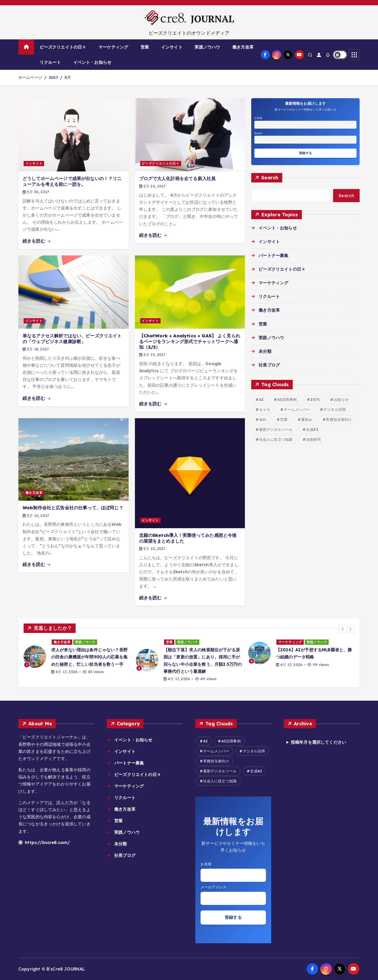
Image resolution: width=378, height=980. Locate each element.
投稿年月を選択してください (318, 742)
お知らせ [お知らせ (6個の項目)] (341, 400)
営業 (145, 47)
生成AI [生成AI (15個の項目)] (312, 429)
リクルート (50, 62)
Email (258, 133)
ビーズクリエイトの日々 (63, 47)
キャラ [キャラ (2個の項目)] (265, 410)
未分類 (265, 351)
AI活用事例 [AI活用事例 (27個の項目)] (287, 400)
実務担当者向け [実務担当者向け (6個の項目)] (339, 420)
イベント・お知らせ (92, 62)
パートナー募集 (273, 255)
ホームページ (30, 77)
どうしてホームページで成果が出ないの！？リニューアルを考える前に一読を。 (72, 181)
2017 (53, 77)
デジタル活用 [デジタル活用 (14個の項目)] (335, 410)
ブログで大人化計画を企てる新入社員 (177, 178)
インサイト (172, 47)
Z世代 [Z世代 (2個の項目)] (315, 400)
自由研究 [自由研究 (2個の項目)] (314, 439)
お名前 (258, 118)
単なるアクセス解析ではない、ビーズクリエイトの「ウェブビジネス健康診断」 (72, 338)
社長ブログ (269, 365)
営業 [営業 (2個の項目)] (284, 420)
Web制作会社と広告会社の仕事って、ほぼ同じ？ (73, 508)
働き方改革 (243, 47)
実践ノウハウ (207, 47)
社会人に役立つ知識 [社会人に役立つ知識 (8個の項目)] (276, 439)
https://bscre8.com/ (44, 842)
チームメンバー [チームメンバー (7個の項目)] (297, 410)
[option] (77, 657)
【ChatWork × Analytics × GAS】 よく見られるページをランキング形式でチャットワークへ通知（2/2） (190, 341)
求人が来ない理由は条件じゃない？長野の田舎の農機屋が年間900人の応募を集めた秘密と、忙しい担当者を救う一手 (89, 657)
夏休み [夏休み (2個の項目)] (307, 420)
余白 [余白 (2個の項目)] (263, 420)
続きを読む (36, 241)
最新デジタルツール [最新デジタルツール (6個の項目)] (276, 429)
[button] (343, 629)
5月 (68, 77)
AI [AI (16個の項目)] (261, 400)
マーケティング (113, 47)
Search (270, 178)
